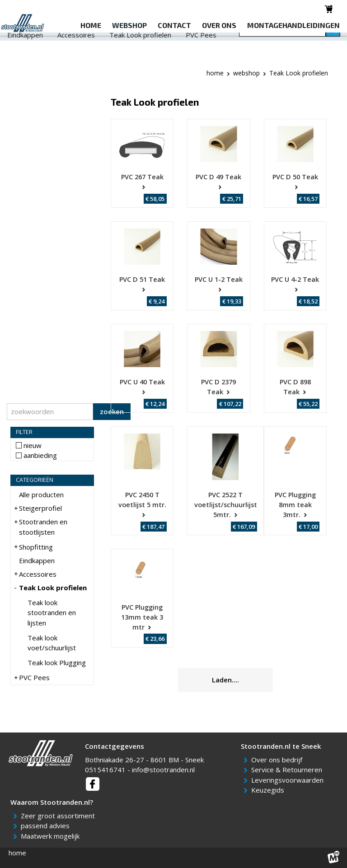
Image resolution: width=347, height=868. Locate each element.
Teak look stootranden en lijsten (52, 613)
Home (215, 73)
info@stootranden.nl (163, 770)
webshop (246, 73)
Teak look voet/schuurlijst (52, 643)
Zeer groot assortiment (59, 816)
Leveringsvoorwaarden (289, 780)
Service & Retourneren (288, 770)
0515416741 (105, 770)
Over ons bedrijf (278, 760)
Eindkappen (25, 52)
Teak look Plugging (57, 663)
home (17, 853)
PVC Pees (201, 52)
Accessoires (76, 52)
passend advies (47, 826)
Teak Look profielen (140, 52)
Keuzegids (269, 790)
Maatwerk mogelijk (52, 836)
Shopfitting (182, 41)
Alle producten (41, 495)
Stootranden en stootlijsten (108, 41)
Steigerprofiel (29, 41)
